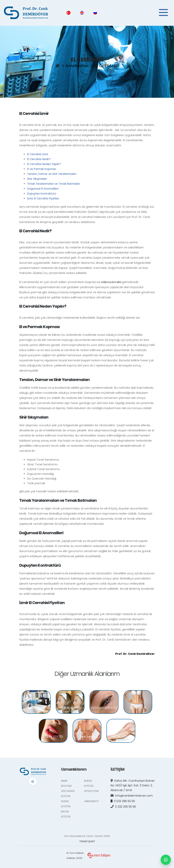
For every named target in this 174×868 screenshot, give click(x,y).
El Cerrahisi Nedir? (39, 159)
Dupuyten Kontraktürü (42, 192)
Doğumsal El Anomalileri (43, 187)
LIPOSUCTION (138, 707)
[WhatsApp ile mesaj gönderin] (166, 860)
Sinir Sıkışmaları (37, 178)
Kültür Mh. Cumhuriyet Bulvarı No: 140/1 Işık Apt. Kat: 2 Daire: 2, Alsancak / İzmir (133, 783)
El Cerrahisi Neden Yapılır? (44, 163)
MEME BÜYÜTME (36, 707)
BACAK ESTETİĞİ (121, 736)
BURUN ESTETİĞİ (70, 707)
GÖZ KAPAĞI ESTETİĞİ (104, 707)
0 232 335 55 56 (127, 804)
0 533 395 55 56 (126, 799)
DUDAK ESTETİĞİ (53, 736)
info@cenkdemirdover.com (135, 793)
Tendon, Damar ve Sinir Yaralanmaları (53, 173)
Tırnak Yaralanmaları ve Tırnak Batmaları (55, 182)
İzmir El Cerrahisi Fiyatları (44, 196)
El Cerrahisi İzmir (38, 154)
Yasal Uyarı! (87, 839)
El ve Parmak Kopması (42, 168)
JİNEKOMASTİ (87, 736)
